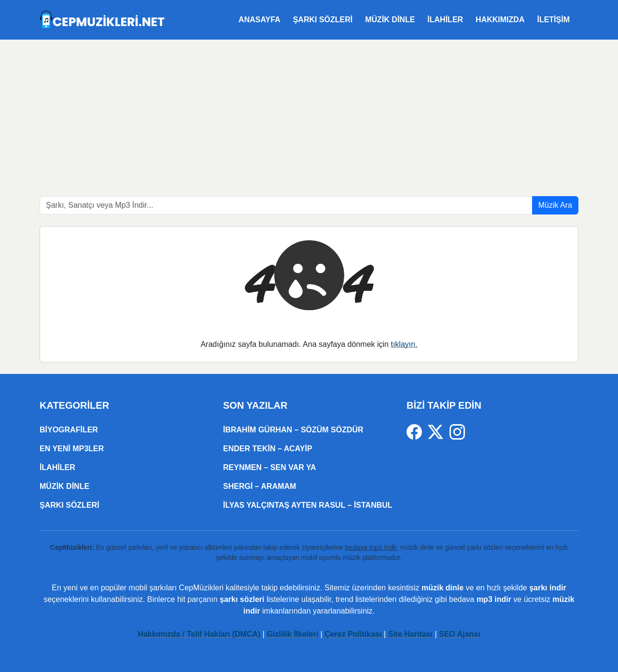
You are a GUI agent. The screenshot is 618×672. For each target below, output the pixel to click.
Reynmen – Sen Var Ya (270, 467)
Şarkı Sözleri (323, 20)
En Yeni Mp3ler (72, 449)
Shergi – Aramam (260, 486)
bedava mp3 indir (371, 547)
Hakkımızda (500, 20)
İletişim (553, 20)
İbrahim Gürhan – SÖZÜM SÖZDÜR (293, 430)
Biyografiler (69, 430)
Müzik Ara (555, 205)
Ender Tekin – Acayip (268, 449)
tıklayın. (404, 344)
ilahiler (445, 20)
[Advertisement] (309, 112)
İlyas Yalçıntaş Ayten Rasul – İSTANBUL (308, 505)
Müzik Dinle (390, 20)
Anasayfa (260, 20)
